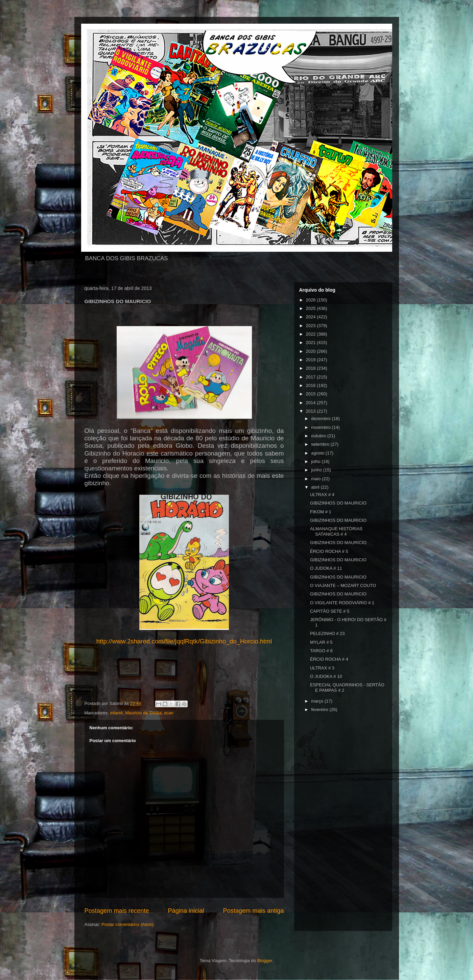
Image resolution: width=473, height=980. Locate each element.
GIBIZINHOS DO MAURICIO (338, 503)
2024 (312, 317)
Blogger (265, 961)
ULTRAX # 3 (322, 668)
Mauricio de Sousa (143, 713)
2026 (312, 300)
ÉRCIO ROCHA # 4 (329, 659)
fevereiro (320, 709)
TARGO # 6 (321, 651)
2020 (312, 351)
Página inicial (186, 911)
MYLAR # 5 (321, 642)
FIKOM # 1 (321, 512)
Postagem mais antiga (254, 911)
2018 (312, 368)
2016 (312, 385)
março (318, 701)
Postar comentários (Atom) (128, 924)
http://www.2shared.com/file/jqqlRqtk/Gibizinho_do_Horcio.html (184, 641)
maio (316, 479)
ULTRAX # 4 (322, 495)
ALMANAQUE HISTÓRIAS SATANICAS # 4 (336, 531)
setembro (321, 444)
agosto (318, 453)
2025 (312, 308)
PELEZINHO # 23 (327, 633)
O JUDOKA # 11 (326, 568)
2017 (312, 377)
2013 (312, 411)
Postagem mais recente (117, 911)
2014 (312, 403)
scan (169, 713)
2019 (312, 360)
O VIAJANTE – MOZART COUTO (343, 585)
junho (317, 470)
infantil (116, 713)
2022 (312, 334)
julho (316, 461)
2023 (312, 326)
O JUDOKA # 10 (326, 676)
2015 (312, 394)
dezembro (321, 419)
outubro (319, 436)
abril (316, 487)
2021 (312, 342)
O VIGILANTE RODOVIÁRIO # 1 (342, 603)
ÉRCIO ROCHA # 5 (329, 551)
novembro (321, 427)
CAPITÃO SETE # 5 (330, 611)
